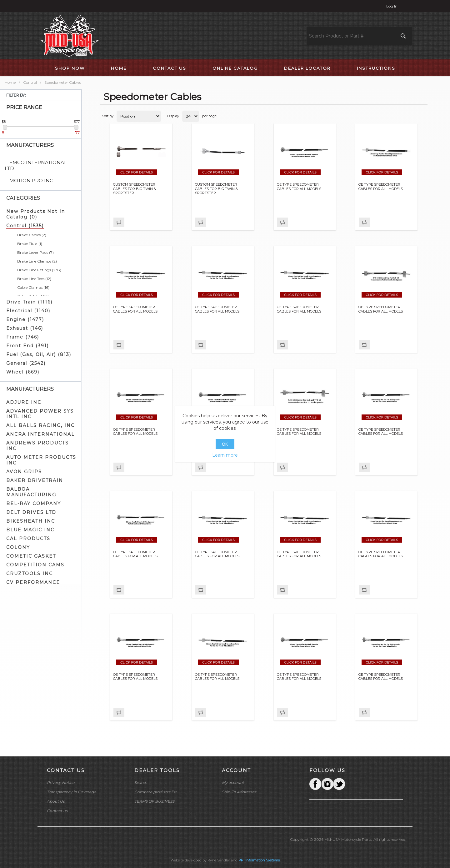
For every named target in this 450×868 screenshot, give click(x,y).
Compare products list (155, 792)
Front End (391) (27, 346)
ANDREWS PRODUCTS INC (37, 446)
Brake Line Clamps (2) (37, 261)
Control (30, 82)
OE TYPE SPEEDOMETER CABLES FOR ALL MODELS (299, 187)
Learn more (225, 455)
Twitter (327, 784)
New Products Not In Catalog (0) (36, 214)
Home (10, 82)
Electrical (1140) (28, 311)
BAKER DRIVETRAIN (35, 480)
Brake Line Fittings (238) (39, 270)
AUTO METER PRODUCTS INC (41, 460)
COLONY (18, 547)
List (422, 116)
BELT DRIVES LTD (31, 512)
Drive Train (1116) (29, 302)
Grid (411, 116)
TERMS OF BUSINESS (154, 801)
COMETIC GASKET (31, 556)
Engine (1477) (25, 319)
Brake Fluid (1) (30, 244)
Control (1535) (25, 226)
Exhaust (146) (25, 328)
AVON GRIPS (24, 472)
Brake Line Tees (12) (34, 279)
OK (225, 444)
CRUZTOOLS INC (30, 574)
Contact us (57, 811)
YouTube (339, 784)
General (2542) (26, 363)
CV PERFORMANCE (33, 582)
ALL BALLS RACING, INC (40, 425)
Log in (392, 6)
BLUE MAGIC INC (30, 530)
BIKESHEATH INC (31, 521)
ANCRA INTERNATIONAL (40, 434)
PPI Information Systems (259, 860)
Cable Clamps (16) (33, 287)
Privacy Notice (61, 783)
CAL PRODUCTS (28, 539)
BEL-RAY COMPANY (34, 504)
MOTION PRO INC (31, 181)
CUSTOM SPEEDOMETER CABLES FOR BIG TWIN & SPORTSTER (135, 189)
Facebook (315, 784)
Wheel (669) (23, 372)
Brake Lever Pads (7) (35, 252)
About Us (56, 801)
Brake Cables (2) (32, 235)
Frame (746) (23, 337)
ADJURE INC (24, 402)
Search (141, 783)
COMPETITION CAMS (35, 565)
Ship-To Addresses (239, 792)
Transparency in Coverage (71, 792)
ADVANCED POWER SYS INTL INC (40, 414)
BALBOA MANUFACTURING (31, 492)
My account (233, 783)
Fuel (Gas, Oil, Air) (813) (39, 354)
